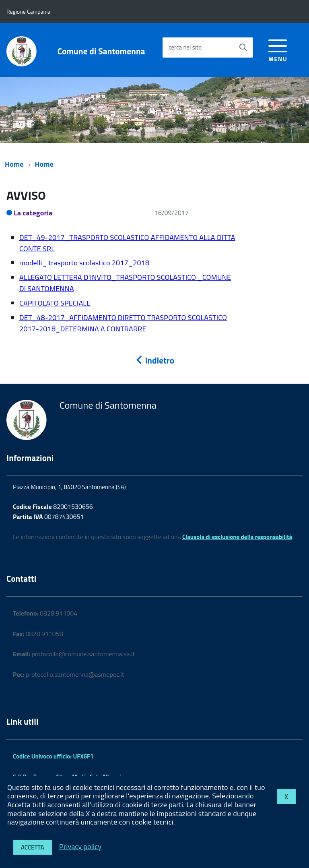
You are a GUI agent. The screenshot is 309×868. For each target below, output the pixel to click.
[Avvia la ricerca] (243, 48)
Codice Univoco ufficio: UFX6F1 (53, 756)
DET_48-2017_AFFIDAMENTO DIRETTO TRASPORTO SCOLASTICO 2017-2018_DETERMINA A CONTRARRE (123, 323)
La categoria (33, 213)
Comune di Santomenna (101, 51)
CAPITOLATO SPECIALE (55, 303)
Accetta (33, 847)
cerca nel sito (185, 47)
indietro (154, 360)
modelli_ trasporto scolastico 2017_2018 (84, 263)
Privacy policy (80, 846)
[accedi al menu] (278, 49)
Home (14, 164)
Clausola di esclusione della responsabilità (237, 537)
